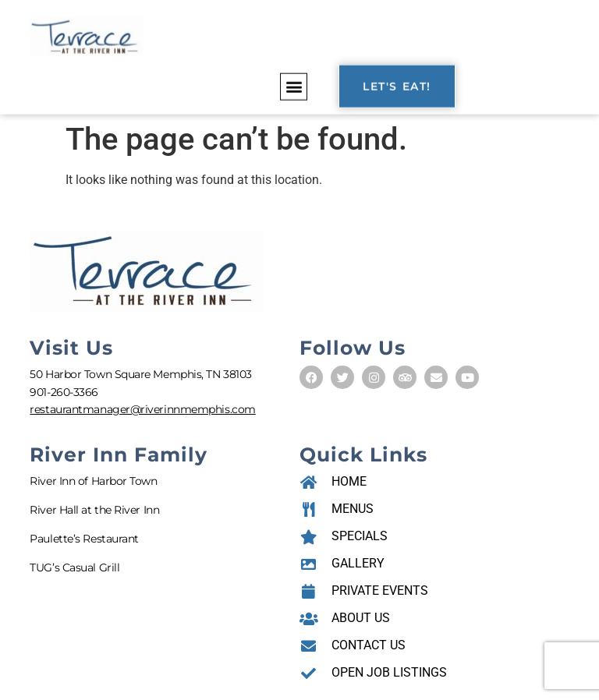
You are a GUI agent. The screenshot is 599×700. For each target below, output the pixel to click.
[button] (294, 85)
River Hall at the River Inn (94, 510)
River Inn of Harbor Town (93, 481)
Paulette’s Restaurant (84, 539)
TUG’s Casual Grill (74, 567)
